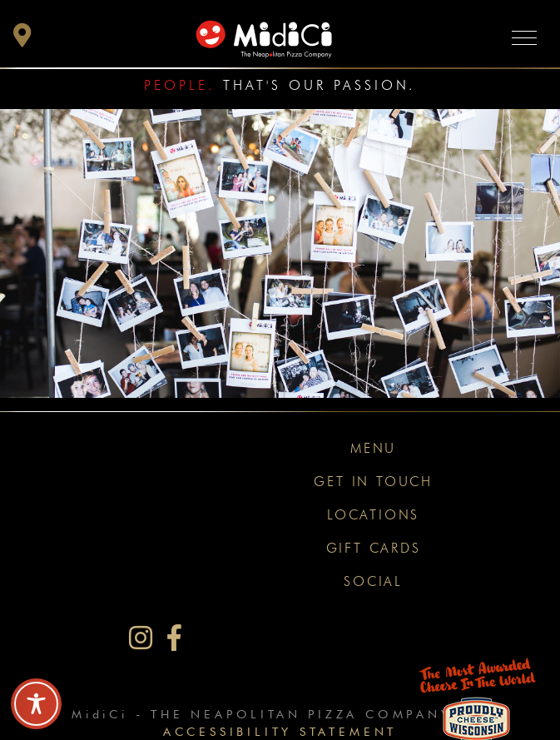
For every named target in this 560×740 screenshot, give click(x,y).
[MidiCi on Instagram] (141, 638)
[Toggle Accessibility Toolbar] (36, 704)
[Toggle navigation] (524, 37)
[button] (22, 40)
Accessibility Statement (280, 731)
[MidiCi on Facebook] (174, 638)
